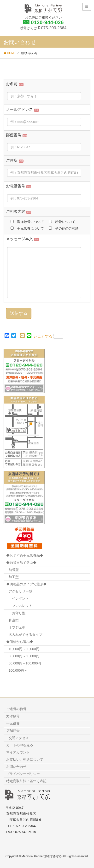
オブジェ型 (17, 627)
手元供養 (13, 724)
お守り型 (19, 613)
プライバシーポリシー (23, 774)
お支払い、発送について (25, 759)
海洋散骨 (13, 716)
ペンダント (20, 598)
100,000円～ (18, 670)
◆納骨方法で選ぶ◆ (21, 563)
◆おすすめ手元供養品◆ (25, 555)
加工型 (14, 577)
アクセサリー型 (20, 591)
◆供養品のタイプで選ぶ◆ (26, 584)
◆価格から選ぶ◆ (20, 642)
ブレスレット (22, 606)
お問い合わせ (16, 767)
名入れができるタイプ (25, 635)
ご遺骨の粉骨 (16, 709)
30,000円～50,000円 (24, 656)
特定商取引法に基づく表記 (26, 781)
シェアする (48, 336)
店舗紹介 (13, 731)
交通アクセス (19, 738)
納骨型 (14, 570)
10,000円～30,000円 (24, 649)
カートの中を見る (20, 745)
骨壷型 (14, 620)
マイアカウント (18, 752)
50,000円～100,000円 (25, 663)
